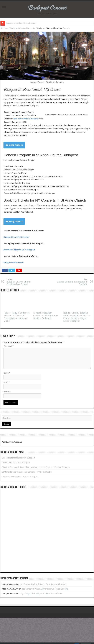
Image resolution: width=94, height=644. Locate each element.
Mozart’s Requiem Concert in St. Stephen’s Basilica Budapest (46, 315)
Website (7, 392)
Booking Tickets (14, 145)
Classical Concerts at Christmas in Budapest (72, 282)
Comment (8, 346)
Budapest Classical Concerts (23, 28)
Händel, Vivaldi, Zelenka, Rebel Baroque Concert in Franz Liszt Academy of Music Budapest (77, 317)
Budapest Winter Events (14, 262)
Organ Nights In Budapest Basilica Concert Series (41, 594)
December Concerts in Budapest (16, 462)
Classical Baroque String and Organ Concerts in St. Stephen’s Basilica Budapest (36, 467)
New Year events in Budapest (26, 119)
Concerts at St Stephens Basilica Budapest (20, 477)
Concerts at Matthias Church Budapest (21, 23)
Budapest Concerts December (16, 237)
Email (7, 382)
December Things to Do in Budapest (19, 250)
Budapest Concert (47, 8)
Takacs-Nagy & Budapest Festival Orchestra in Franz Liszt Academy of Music (16, 317)
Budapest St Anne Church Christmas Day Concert (22, 282)
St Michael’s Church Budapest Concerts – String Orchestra (27, 472)
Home (4, 28)
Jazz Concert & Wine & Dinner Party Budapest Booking (43, 584)
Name (7, 373)
